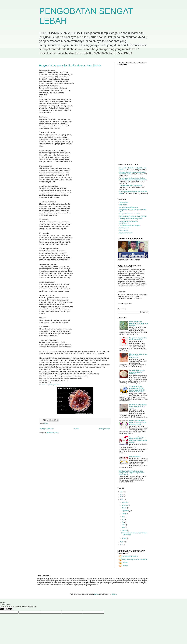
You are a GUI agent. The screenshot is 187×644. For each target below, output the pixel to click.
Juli (123, 516)
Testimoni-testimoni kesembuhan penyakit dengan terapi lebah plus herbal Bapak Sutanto (137, 389)
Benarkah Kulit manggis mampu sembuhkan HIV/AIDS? (137, 372)
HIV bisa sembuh (135, 457)
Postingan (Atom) (53, 432)
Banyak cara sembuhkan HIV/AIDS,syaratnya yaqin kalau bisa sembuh (138, 423)
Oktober (124, 508)
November (125, 505)
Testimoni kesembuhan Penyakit (130, 226)
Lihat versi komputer (126, 233)
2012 (122, 545)
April (123, 525)
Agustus (124, 514)
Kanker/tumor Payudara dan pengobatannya (129, 222)
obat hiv (46, 423)
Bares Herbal (124, 230)
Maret (124, 528)
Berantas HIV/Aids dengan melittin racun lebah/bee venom (138, 406)
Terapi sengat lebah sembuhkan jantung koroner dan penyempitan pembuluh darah (133, 179)
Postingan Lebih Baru (47, 429)
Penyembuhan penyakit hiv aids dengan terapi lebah (70, 65)
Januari (124, 538)
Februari (124, 531)
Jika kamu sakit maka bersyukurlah (131, 186)
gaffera (96, 594)
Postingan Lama (105, 429)
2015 (122, 497)
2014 (122, 500)
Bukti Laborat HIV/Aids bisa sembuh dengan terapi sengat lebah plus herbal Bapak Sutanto (132, 473)
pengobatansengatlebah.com (129, 207)
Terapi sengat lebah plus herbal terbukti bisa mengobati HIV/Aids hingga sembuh (138, 440)
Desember (125, 502)
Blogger (114, 594)
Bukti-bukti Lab (124, 228)
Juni (123, 519)
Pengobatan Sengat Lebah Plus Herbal (134, 559)
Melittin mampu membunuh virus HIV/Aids (133, 216)
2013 (122, 542)
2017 (122, 494)
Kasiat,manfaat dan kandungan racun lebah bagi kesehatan (138, 324)
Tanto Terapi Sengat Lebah (51, 385)
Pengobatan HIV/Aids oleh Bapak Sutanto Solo (138, 339)
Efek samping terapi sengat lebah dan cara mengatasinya (138, 356)
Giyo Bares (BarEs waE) (130, 556)
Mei (123, 522)
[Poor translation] (9, 609)
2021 (122, 491)
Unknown (125, 563)
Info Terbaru (123, 205)
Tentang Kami (124, 202)
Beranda (76, 429)
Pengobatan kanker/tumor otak (129, 214)
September (125, 511)
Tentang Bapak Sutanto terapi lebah (131, 219)
